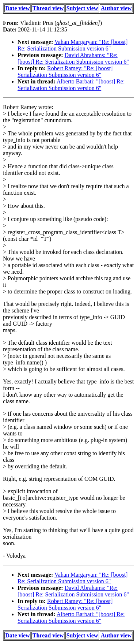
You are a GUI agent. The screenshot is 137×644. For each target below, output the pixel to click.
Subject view (82, 8)
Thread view (48, 8)
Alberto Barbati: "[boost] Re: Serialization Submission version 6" (71, 85)
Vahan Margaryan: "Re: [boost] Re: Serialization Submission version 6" (73, 45)
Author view (116, 8)
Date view (18, 8)
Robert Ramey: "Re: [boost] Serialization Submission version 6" (65, 72)
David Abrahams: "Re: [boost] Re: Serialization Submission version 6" (73, 58)
